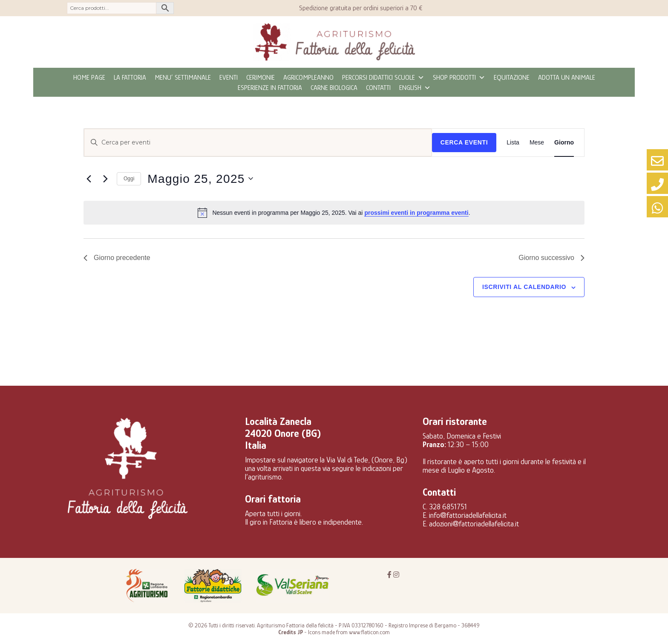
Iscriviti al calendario (524, 287)
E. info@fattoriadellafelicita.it (465, 515)
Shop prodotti (459, 78)
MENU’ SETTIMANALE (183, 78)
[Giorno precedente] (89, 179)
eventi (229, 78)
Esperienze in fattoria (270, 88)
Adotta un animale (567, 78)
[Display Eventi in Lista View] (513, 143)
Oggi (129, 179)
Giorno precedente (117, 258)
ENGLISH (415, 88)
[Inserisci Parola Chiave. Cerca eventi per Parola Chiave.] (258, 143)
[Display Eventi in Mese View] (537, 143)
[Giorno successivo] (105, 179)
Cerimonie (261, 78)
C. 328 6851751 (445, 507)
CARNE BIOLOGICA (334, 88)
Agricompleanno (308, 78)
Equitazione (512, 78)
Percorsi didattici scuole (383, 78)
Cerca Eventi (464, 142)
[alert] (334, 213)
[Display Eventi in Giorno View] (564, 143)
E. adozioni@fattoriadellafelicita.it (471, 524)
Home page (89, 78)
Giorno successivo (551, 258)
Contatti (378, 88)
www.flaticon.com (369, 632)
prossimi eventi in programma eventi (416, 213)
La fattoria (130, 78)
